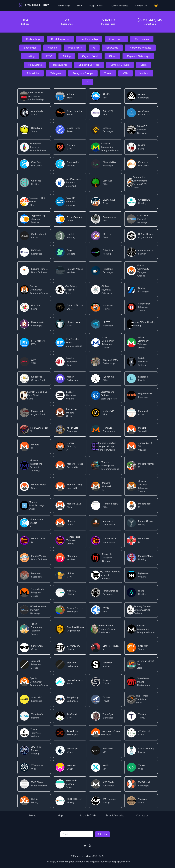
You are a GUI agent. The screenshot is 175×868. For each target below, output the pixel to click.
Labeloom (143, 377)
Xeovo (141, 765)
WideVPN (108, 749)
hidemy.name (74, 322)
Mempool (143, 411)
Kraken (70, 377)
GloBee (105, 286)
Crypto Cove (109, 200)
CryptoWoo (143, 216)
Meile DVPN (109, 411)
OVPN (106, 608)
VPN (126, 73)
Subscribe (102, 834)
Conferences (116, 39)
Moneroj (71, 521)
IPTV (49, 56)
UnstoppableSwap (110, 731)
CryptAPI (70, 198)
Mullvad (71, 573)
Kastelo (141, 358)
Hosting (30, 56)
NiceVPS (71, 591)
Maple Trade (38, 411)
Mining (67, 56)
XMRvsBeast (109, 799)
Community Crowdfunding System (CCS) (140, 181)
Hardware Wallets (140, 48)
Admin (70, 94)
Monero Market (75, 464)
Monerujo (72, 556)
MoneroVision (38, 556)
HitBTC (106, 322)
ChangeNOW (109, 162)
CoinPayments (73, 179)
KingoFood (37, 377)
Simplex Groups (120, 65)
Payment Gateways (138, 56)
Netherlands (37, 589)
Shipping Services (89, 65)
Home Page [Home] (64, 6)
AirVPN (106, 94)
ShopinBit (143, 646)
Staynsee (107, 680)
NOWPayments (38, 606)
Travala (142, 714)
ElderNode (108, 250)
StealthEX (36, 698)
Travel (108, 73)
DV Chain (36, 250)
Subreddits (33, 73)
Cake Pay (36, 162)
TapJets (106, 698)
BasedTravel (73, 128)
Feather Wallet (75, 269)
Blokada (71, 145)
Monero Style (74, 504)
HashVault (108, 305)
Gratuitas (36, 305)
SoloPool (107, 663)
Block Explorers (60, 39)
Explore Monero (39, 269)
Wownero (72, 765)
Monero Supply (110, 504)
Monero (142, 428)
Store (144, 65)
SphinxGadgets (75, 680)
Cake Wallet (73, 162)
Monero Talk (145, 504)
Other (112, 56)
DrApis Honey (145, 234)
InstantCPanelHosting (144, 322)
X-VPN (106, 765)
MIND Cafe (73, 428)
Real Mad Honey (75, 627)
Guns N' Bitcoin (75, 305)
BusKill (142, 145)
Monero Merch (39, 485)
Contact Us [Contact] (141, 6)
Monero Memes (146, 464)
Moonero (36, 573)
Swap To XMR (88, 815)
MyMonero (144, 573)
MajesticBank (145, 394)
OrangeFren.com (75, 608)
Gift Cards (112, 48)
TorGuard (72, 714)
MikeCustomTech (39, 428)
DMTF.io (107, 234)
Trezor (34, 729)
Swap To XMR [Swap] (96, 6)
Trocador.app (74, 731)
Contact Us (142, 815)
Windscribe (37, 765)
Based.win (37, 128)
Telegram (56, 73)
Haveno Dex (144, 304)
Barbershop (33, 39)
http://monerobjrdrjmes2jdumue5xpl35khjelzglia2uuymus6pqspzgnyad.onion (88, 862)
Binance (107, 128)
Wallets (144, 73)
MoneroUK (144, 539)
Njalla (141, 591)
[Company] (34, 5)
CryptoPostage (38, 216)
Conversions (142, 39)
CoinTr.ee (107, 181)
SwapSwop (73, 698)
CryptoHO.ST (145, 200)
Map (79, 6)
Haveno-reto (38, 322)
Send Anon (37, 646)
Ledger (70, 392)
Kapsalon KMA (110, 360)
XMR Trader (109, 782)
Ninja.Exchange (110, 591)
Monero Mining (75, 485)
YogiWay (143, 799)
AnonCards (37, 111)
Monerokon (108, 521)
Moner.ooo (108, 428)
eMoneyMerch (146, 250)
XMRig (35, 799)
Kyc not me (108, 377)
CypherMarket (39, 234)
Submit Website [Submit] (119, 6)
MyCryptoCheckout (110, 572)
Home (33, 815)
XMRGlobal (144, 782)
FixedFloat (108, 269)
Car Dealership (89, 39)
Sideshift (35, 661)
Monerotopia (109, 539)
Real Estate (35, 65)
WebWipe (72, 749)
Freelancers (75, 48)
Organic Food (90, 56)
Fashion (52, 48)
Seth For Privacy (111, 646)
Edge (69, 250)
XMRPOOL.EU (74, 799)
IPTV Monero (38, 341)
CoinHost (36, 181)
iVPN (34, 360)
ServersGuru (73, 646)
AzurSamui (144, 111)
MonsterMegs (145, 556)
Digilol (70, 234)
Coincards (143, 162)
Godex (142, 288)
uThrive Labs (145, 731)
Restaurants (60, 65)
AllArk (142, 94)
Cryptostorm (109, 217)
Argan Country (74, 111)
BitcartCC (142, 126)
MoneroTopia (38, 539)
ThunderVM (37, 714)
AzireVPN (108, 111)
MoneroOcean (145, 521)
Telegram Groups (83, 73)
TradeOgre (108, 714)
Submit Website (115, 815)
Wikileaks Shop (146, 749)
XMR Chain (37, 782)
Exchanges (30, 48)
